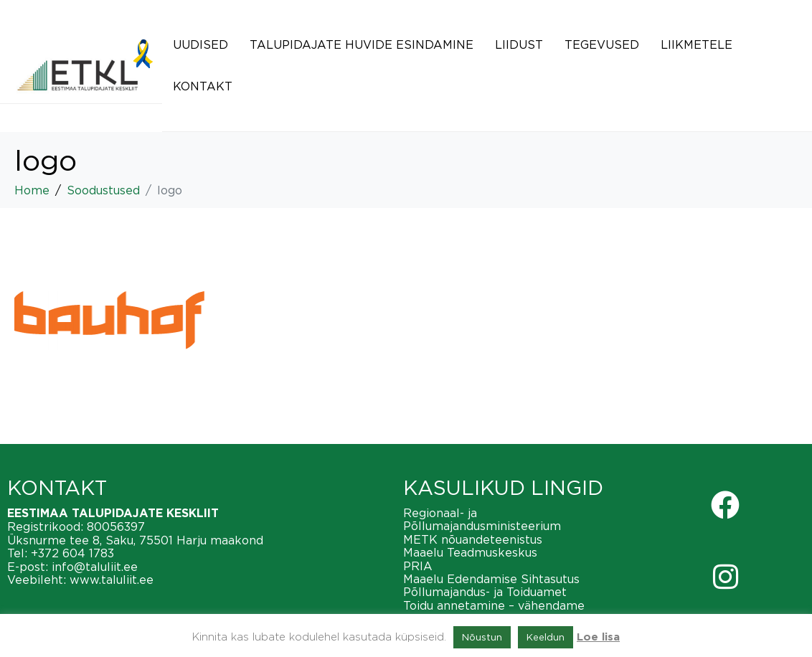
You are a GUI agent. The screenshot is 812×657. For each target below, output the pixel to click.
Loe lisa (598, 637)
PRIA (418, 566)
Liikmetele (697, 44)
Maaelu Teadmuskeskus (470, 552)
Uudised (200, 44)
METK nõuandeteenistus (473, 539)
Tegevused (602, 44)
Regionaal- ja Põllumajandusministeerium (482, 519)
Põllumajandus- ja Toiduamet (485, 592)
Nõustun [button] (482, 637)
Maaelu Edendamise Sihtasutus (491, 579)
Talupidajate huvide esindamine (362, 44)
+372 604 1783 (72, 553)
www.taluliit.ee (112, 580)
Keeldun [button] (546, 637)
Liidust (519, 44)
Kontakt (203, 86)
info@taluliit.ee (95, 567)
